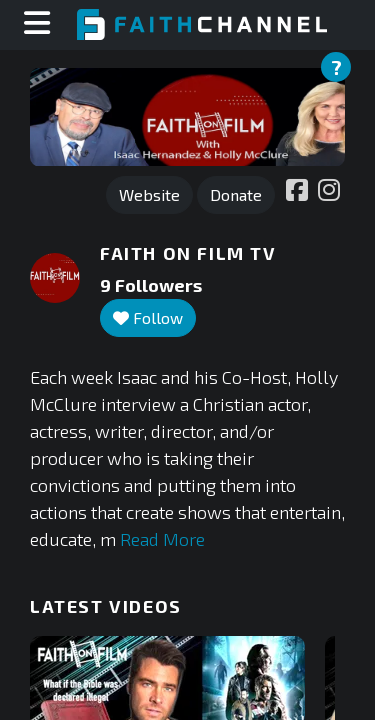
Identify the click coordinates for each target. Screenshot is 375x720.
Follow (148, 317)
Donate (236, 194)
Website (149, 194)
